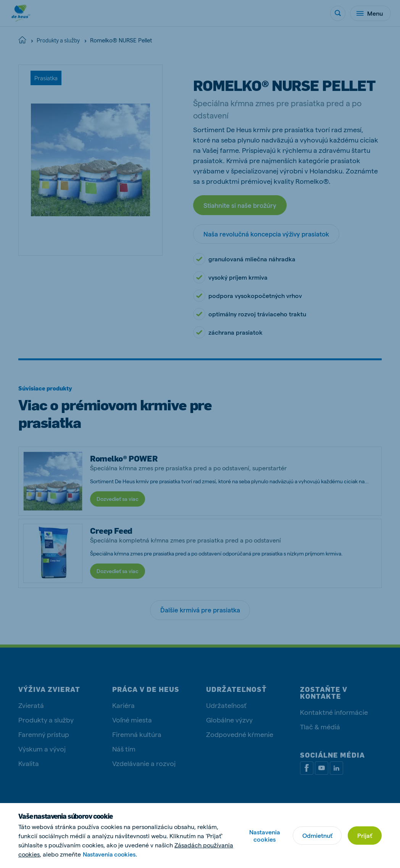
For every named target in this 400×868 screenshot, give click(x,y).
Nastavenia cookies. (111, 854)
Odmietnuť (317, 835)
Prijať (365, 835)
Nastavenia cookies (264, 836)
